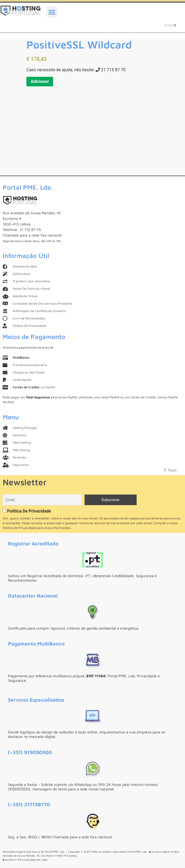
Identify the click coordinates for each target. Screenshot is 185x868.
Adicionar (40, 81)
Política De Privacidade (29, 511)
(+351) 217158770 (29, 804)
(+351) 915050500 (30, 752)
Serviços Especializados (36, 700)
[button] (52, 12)
